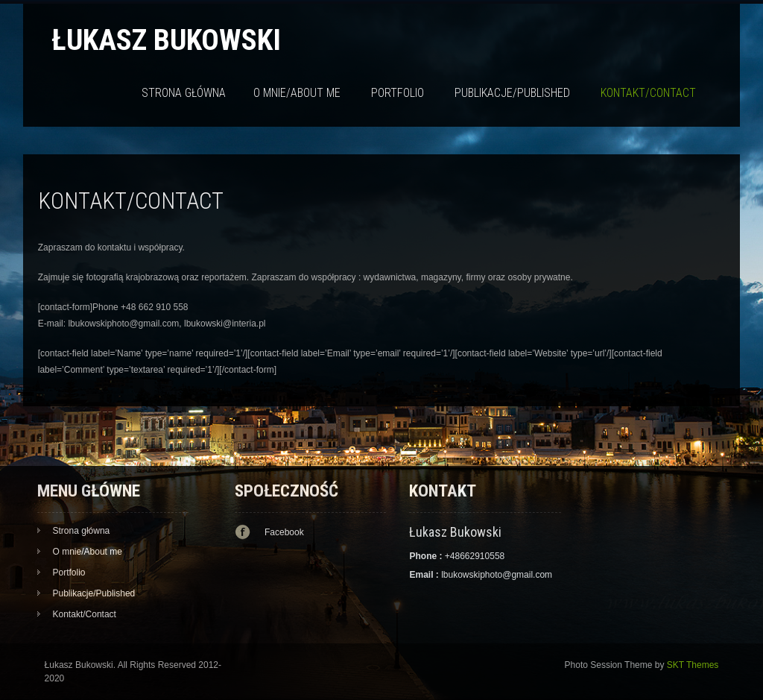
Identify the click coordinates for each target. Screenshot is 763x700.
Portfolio (398, 93)
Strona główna (184, 93)
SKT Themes (693, 665)
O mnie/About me (297, 93)
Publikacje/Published (512, 93)
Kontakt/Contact (648, 93)
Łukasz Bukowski (166, 40)
